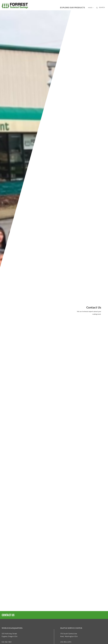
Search (102, 8)
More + (91, 8)
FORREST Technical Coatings (15, 6)
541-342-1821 (7, 642)
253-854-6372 (66, 642)
